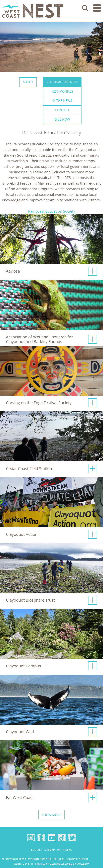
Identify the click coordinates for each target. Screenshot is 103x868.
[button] (51, 246)
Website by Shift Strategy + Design (36, 864)
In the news (62, 101)
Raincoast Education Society (52, 211)
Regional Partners (62, 82)
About (28, 82)
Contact (62, 110)
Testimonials (62, 91)
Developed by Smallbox (74, 864)
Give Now (62, 119)
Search (85, 8)
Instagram (31, 838)
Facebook (41, 838)
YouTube (52, 838)
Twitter (72, 838)
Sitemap (50, 850)
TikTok (62, 838)
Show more (51, 815)
